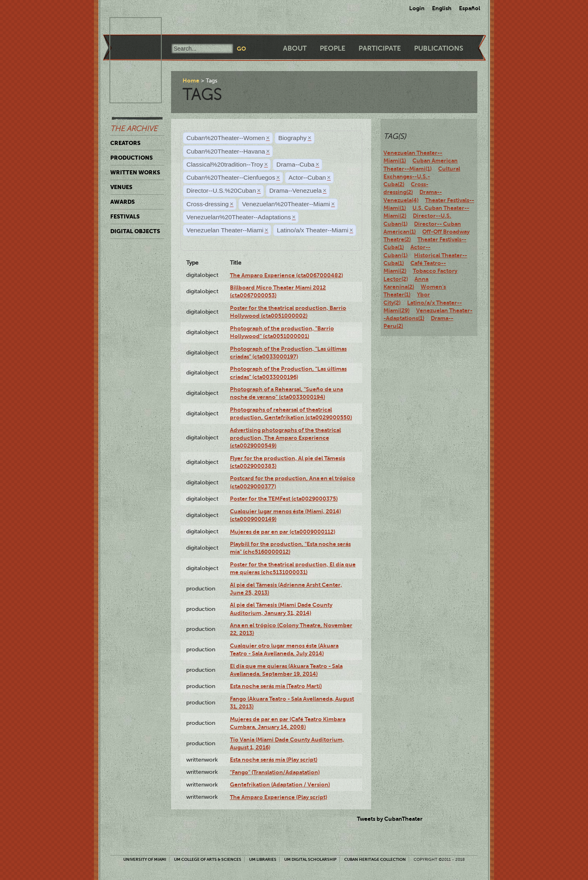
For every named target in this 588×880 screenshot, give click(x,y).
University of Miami (145, 859)
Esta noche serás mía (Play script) (274, 760)
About (295, 48)
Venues (121, 187)
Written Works (135, 172)
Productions (131, 158)
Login (417, 8)
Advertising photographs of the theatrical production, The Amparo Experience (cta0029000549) (285, 438)
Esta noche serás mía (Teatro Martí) (276, 686)
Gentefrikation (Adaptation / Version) (280, 784)
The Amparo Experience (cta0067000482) (286, 275)
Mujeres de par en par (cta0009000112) (283, 532)
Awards (122, 202)
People (333, 48)
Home (191, 80)
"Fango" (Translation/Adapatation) (275, 772)
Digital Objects (135, 231)
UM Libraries (263, 859)
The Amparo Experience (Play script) (278, 797)
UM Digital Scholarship (310, 859)
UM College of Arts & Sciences (208, 859)
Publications (439, 48)
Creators (125, 143)
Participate (380, 48)
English (442, 8)
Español (470, 8)
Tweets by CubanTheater (390, 819)
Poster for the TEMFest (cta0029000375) (284, 499)
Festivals (125, 216)
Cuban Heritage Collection (375, 859)
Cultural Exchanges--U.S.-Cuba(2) (422, 177)
